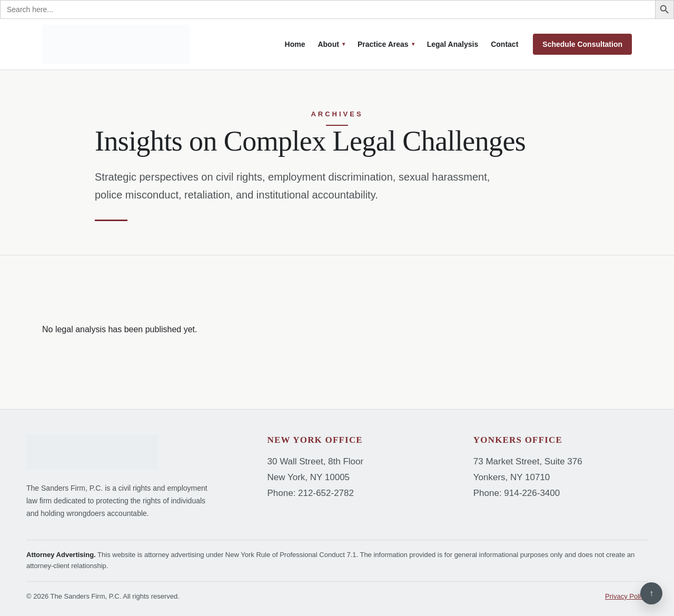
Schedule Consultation (582, 44)
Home (295, 44)
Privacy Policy (626, 596)
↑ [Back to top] (651, 593)
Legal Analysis (453, 44)
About (328, 44)
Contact (504, 44)
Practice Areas (383, 44)
